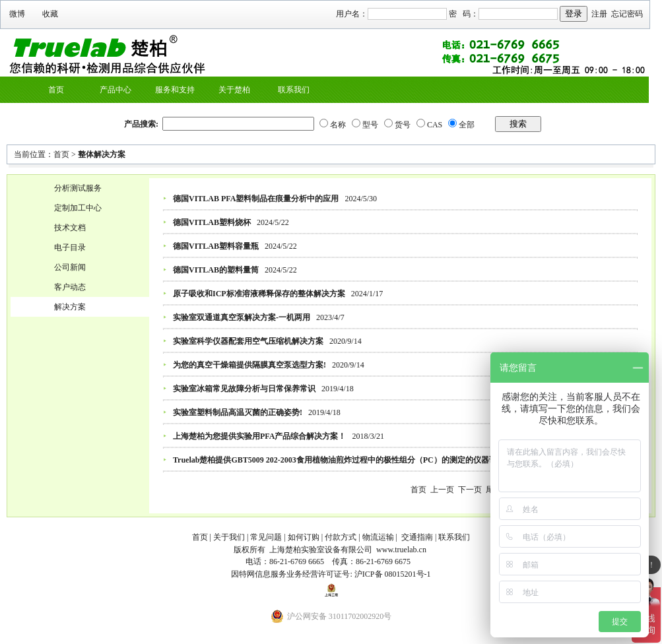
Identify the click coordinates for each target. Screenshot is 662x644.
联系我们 (294, 90)
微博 (17, 14)
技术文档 (70, 228)
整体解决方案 (102, 154)
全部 (467, 125)
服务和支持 (175, 90)
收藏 (50, 14)
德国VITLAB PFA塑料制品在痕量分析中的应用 (256, 199)
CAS (435, 125)
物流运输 (378, 537)
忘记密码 (627, 14)
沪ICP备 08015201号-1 (393, 574)
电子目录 (70, 247)
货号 (403, 125)
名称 (338, 125)
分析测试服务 (78, 188)
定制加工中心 (78, 208)
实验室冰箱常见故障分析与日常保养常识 (244, 389)
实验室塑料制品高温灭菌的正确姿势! (238, 412)
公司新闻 (70, 267)
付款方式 (341, 537)
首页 (56, 90)
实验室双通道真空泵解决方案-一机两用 (242, 317)
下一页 (470, 490)
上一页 (442, 490)
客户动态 (70, 287)
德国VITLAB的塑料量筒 (216, 270)
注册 (599, 14)
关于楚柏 (234, 90)
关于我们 (229, 537)
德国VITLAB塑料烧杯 (212, 222)
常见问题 (266, 537)
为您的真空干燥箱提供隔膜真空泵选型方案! (249, 365)
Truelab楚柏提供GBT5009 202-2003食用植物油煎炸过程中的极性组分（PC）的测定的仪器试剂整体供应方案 (363, 460)
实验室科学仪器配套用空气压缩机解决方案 (248, 341)
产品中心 (116, 90)
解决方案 (70, 307)
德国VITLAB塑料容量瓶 (216, 246)
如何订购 (304, 537)
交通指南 (417, 537)
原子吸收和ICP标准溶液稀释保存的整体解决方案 (259, 294)
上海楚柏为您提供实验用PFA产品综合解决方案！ (259, 436)
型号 (370, 125)
